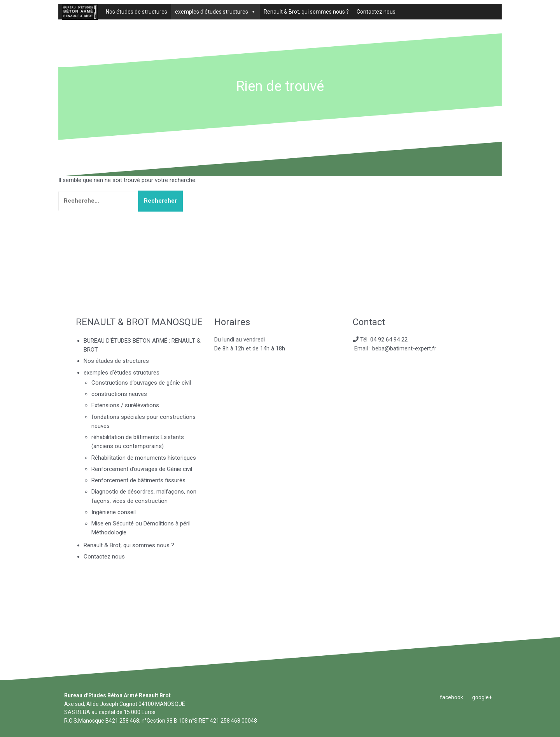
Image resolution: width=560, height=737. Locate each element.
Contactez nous (376, 12)
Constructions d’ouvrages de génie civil (141, 383)
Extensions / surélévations (125, 405)
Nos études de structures (136, 12)
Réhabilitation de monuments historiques (144, 458)
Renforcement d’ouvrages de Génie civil (142, 469)
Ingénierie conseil (114, 512)
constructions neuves (119, 394)
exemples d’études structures (122, 373)
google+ (482, 697)
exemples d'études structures (212, 12)
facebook (451, 697)
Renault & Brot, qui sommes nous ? (306, 12)
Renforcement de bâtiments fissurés (138, 480)
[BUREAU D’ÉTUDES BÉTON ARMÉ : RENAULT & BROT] (80, 12)
